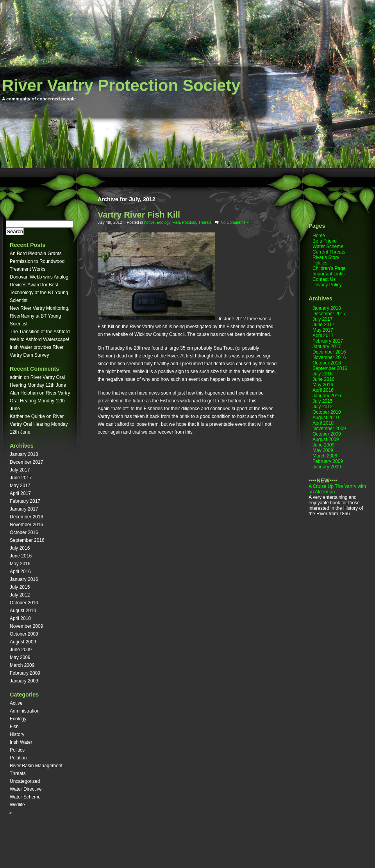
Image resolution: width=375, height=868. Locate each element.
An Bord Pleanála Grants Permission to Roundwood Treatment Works (37, 261)
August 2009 (23, 642)
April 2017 (20, 493)
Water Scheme (25, 797)
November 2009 (26, 626)
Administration (25, 711)
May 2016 (20, 564)
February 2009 (25, 673)
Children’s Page (329, 268)
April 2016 (20, 572)
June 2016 (21, 556)
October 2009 (24, 634)
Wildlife (17, 805)
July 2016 (20, 548)
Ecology (18, 719)
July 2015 (20, 587)
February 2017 (25, 501)
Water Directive (26, 789)
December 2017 (26, 462)
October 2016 (24, 532)
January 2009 (24, 681)
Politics (17, 750)
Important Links (329, 274)
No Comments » (235, 222)
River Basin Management (36, 766)
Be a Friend (325, 241)
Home (319, 236)
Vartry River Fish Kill (139, 215)
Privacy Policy (327, 285)
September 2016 (27, 540)
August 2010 (23, 611)
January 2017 (24, 509)
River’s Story (326, 257)
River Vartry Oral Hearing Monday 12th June (40, 401)
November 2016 (26, 525)
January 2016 (24, 579)
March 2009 (22, 665)
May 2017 (20, 486)
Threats (18, 773)
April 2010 (20, 618)
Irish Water (21, 742)
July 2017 (20, 470)
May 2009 (20, 657)
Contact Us (324, 279)
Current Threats (329, 252)
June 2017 (21, 478)
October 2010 (24, 603)
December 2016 (26, 517)
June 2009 (21, 650)
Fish (14, 727)
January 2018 (24, 454)
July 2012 (20, 595)
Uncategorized (25, 781)
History (17, 734)
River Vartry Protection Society (121, 85)
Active (16, 703)
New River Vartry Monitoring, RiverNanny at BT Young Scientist (39, 316)
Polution (18, 758)
